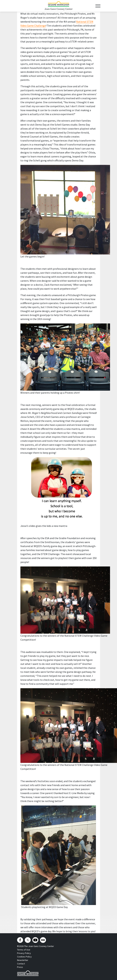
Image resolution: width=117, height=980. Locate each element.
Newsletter (23, 960)
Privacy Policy (24, 953)
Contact (21, 964)
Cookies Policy (24, 957)
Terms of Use (24, 950)
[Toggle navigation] (98, 6)
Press (20, 967)
